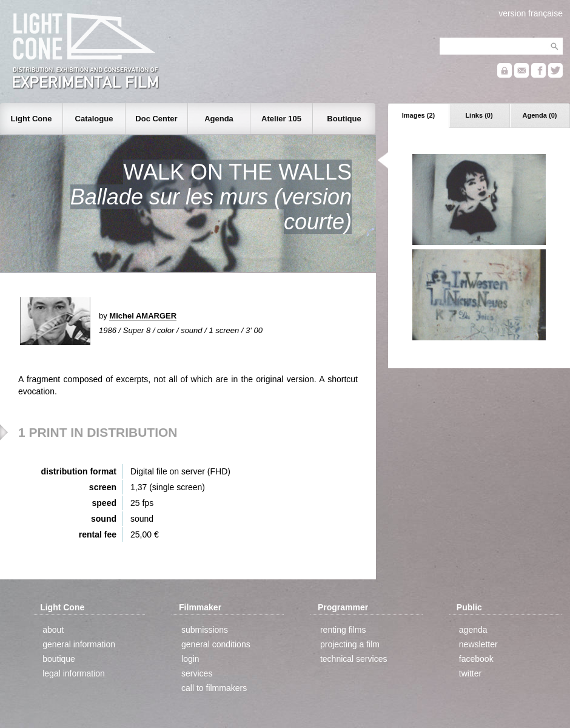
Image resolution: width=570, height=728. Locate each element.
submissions (205, 630)
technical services (354, 659)
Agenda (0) (540, 115)
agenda (473, 630)
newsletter (478, 644)
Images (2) (418, 115)
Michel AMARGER (143, 316)
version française (531, 13)
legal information (74, 673)
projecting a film (350, 644)
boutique (59, 659)
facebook (476, 659)
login (190, 659)
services (197, 673)
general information (79, 644)
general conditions (216, 644)
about (53, 630)
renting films (343, 630)
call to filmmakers (214, 688)
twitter (470, 673)
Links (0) (479, 115)
